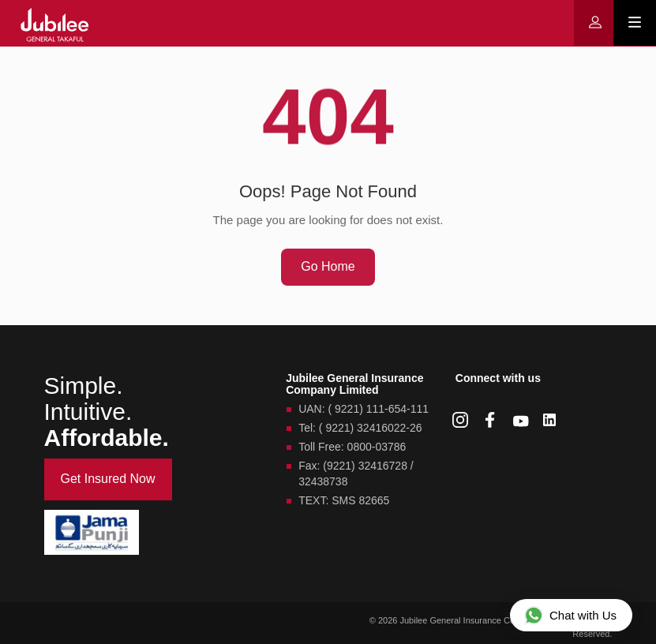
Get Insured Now (108, 479)
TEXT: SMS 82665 (344, 500)
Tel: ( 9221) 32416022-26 (360, 428)
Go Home (328, 266)
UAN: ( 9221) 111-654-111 (364, 409)
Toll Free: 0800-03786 (352, 447)
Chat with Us (570, 615)
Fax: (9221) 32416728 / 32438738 (356, 474)
